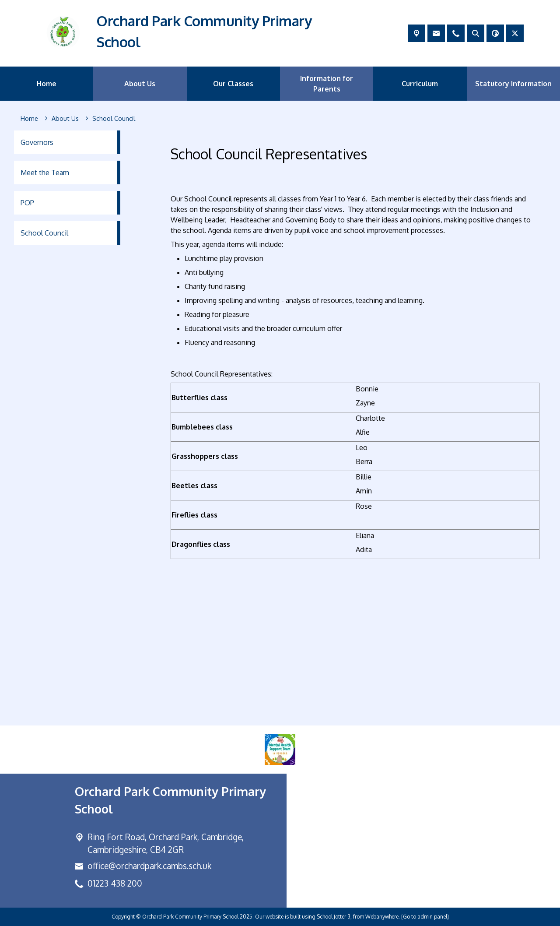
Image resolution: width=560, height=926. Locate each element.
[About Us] (65, 119)
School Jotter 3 (334, 917)
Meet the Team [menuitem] (45, 173)
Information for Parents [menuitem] (327, 84)
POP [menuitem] (27, 203)
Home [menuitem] (47, 84)
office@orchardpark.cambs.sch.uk (149, 866)
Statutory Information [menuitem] (513, 84)
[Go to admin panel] (425, 917)
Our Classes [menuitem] (233, 84)
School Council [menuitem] (44, 233)
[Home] (29, 119)
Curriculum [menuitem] (420, 84)
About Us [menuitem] (140, 84)
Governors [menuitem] (37, 142)
